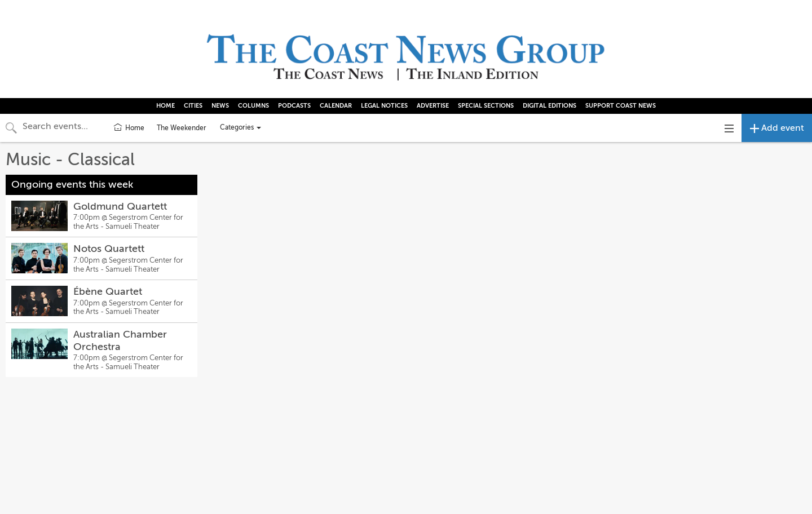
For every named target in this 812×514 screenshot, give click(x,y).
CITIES (193, 106)
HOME (166, 106)
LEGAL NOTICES (384, 106)
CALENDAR (336, 106)
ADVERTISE (433, 106)
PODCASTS (294, 106)
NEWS (220, 106)
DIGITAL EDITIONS (550, 106)
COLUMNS (253, 106)
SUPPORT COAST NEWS (621, 106)
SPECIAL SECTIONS (486, 106)
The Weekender (182, 128)
